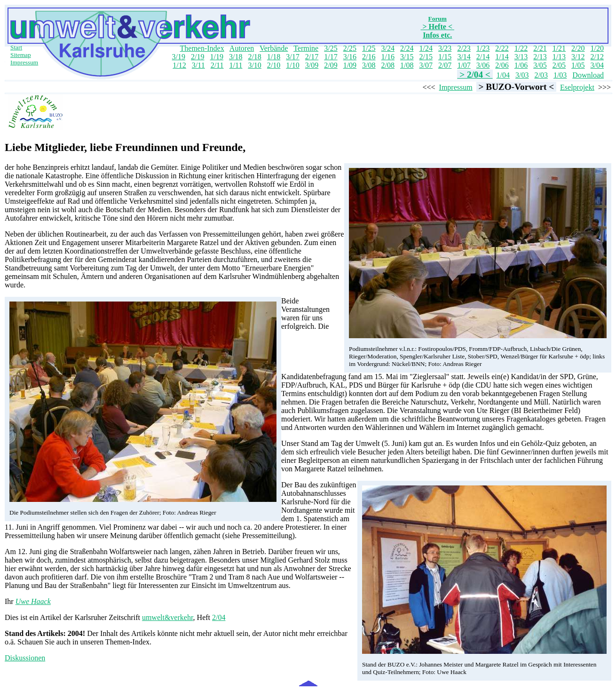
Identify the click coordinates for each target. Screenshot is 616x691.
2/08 (388, 65)
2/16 (369, 57)
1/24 (426, 48)
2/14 (483, 57)
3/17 (292, 57)
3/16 (350, 57)
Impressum (24, 62)
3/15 (407, 57)
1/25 (369, 48)
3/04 (597, 65)
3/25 (331, 48)
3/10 (254, 65)
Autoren (242, 48)
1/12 (179, 65)
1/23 (483, 48)
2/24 (407, 48)
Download (588, 75)
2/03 (541, 75)
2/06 (502, 65)
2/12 (597, 57)
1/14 (502, 57)
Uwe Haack (33, 601)
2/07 (445, 65)
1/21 (559, 48)
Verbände (274, 48)
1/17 (331, 57)
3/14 (464, 57)
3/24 (388, 48)
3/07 (426, 65)
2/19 (197, 57)
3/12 (578, 57)
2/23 (464, 48)
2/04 (219, 617)
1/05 (578, 65)
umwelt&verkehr (168, 617)
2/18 (254, 57)
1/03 (560, 75)
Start (16, 47)
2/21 (540, 48)
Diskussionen (25, 658)
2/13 (540, 57)
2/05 (559, 65)
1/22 (521, 48)
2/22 (502, 48)
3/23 (445, 48)
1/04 (503, 75)
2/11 (217, 65)
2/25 (350, 48)
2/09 (331, 65)
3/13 (521, 57)
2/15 (426, 57)
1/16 (388, 57)
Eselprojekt (577, 87)
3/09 (312, 65)
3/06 (483, 65)
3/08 (369, 65)
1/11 (236, 65)
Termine (306, 48)
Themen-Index (202, 48)
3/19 (179, 57)
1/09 (350, 65)
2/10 (274, 65)
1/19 (216, 57)
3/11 (198, 65)
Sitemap (21, 55)
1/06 (521, 65)
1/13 (559, 57)
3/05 (540, 65)
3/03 (522, 75)
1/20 (597, 48)
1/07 (464, 65)
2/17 (312, 57)
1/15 (445, 57)
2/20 (578, 48)
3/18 (236, 57)
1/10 (292, 65)
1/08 (407, 65)
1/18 (274, 57)
